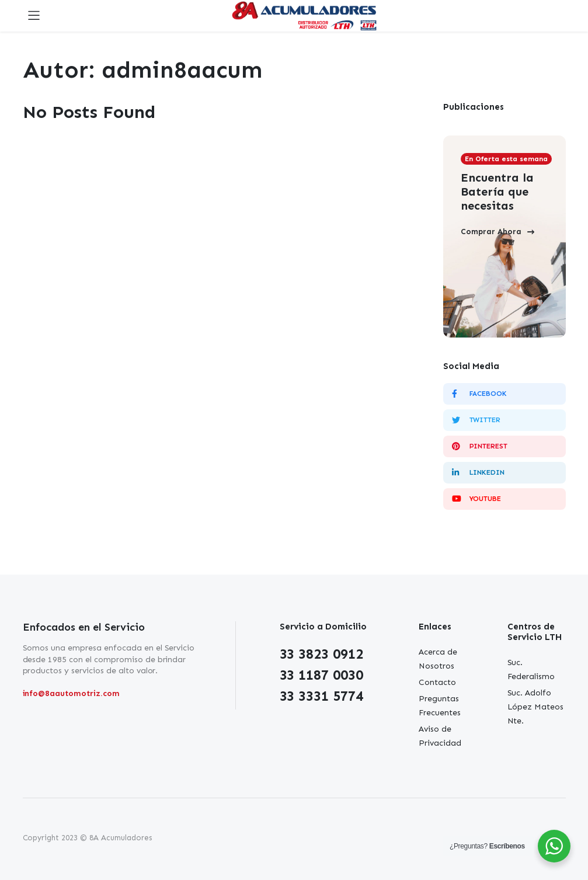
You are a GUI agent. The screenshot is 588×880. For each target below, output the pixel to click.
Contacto (437, 682)
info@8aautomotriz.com (71, 693)
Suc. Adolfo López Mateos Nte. (536, 707)
